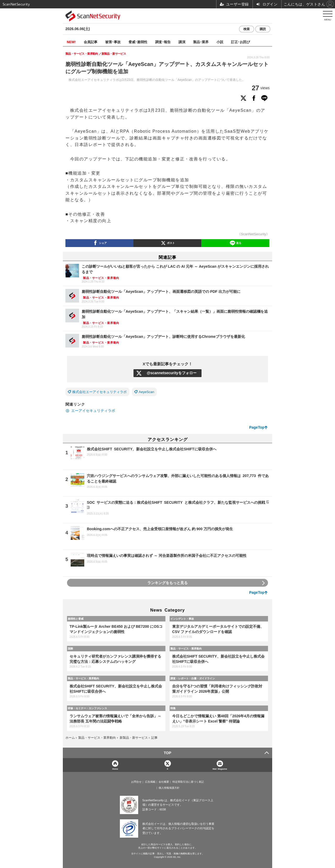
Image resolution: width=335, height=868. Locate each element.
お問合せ (136, 782)
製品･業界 (201, 42)
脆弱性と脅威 (76, 619)
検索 (247, 29)
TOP (168, 753)
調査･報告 (163, 42)
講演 (182, 42)
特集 (173, 708)
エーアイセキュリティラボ (93, 411)
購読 (263, 29)
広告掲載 (150, 782)
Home (115, 769)
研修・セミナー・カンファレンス (87, 708)
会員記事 (91, 42)
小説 (220, 42)
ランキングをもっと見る (167, 583)
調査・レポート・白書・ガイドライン (193, 678)
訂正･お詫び (241, 42)
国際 (70, 648)
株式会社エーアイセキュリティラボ (99, 392)
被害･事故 (113, 42)
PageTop (257, 427)
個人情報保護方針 (169, 788)
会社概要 (164, 782)
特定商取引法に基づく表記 (188, 782)
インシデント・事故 (182, 619)
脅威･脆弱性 (138, 42)
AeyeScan (146, 392)
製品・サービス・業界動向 (186, 648)
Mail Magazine (220, 769)
